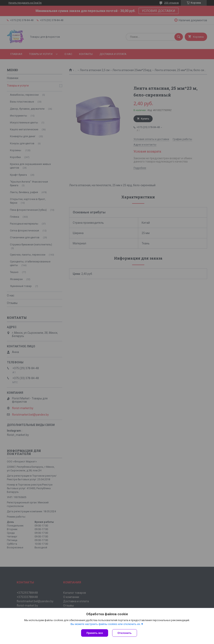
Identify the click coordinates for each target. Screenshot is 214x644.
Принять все (95, 633)
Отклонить (124, 633)
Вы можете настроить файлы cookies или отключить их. (106, 624)
